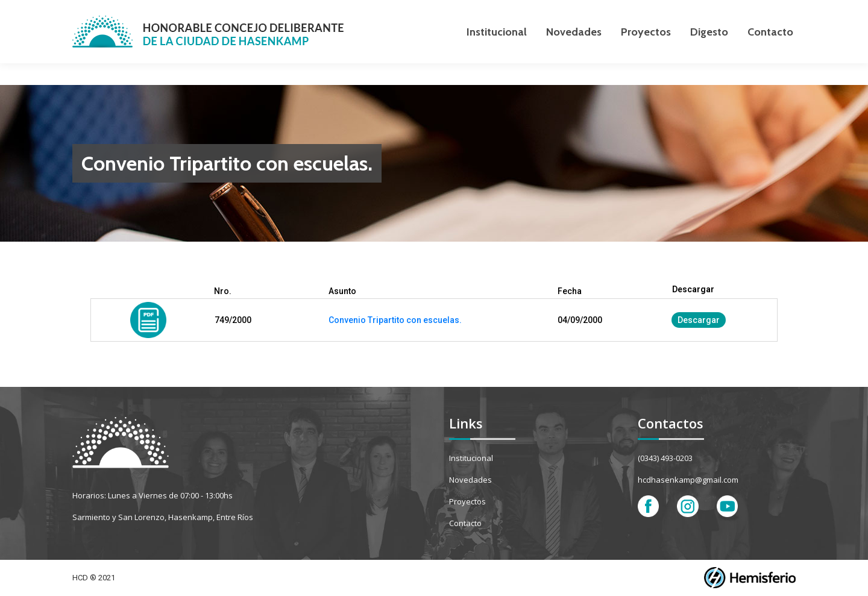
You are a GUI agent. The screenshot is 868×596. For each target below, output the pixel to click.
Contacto (465, 523)
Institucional (471, 458)
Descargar (699, 320)
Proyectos (467, 501)
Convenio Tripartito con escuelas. (395, 320)
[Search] (735, 11)
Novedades (470, 480)
